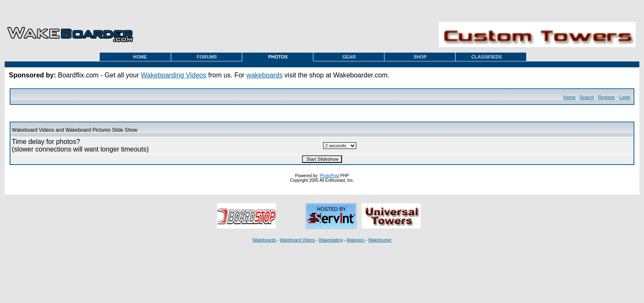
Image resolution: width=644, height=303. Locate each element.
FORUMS (207, 57)
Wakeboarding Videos (174, 75)
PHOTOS (278, 57)
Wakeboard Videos (297, 240)
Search (587, 97)
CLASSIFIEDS (486, 57)
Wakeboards (264, 240)
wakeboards (265, 75)
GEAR (349, 57)
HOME (140, 57)
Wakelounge (380, 240)
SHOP (420, 57)
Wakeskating (331, 240)
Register (606, 97)
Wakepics (356, 240)
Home (569, 97)
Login (625, 97)
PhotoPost (329, 176)
